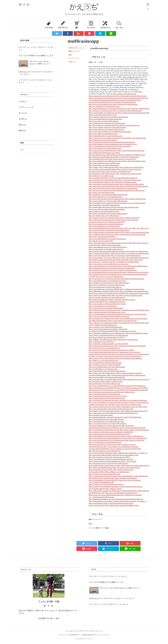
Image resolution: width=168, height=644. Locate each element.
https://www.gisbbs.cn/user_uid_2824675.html (132, 407)
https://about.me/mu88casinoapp (130, 98)
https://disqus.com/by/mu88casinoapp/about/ (104, 167)
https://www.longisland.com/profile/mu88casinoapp (106, 266)
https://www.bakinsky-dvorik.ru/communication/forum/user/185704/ (111, 503)
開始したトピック (74, 51)
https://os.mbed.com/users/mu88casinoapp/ (127, 111)
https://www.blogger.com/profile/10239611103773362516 (108, 396)
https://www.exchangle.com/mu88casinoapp (126, 405)
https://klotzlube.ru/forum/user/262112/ (136, 379)
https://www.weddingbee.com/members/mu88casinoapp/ (108, 108)
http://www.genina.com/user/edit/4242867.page (133, 310)
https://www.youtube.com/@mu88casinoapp (104, 98)
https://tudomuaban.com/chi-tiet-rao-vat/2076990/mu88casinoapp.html (124, 390)
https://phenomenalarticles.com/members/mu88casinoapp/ (108, 213)
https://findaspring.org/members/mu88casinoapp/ (105, 363)
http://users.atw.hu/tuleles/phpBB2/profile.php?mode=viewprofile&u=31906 (113, 455)
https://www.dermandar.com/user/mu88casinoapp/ (106, 136)
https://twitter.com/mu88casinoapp (125, 94)
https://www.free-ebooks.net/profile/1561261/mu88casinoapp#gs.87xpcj (114, 221)
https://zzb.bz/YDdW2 (129, 461)
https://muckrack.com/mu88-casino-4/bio (127, 100)
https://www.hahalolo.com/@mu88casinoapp (130, 234)
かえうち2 (49, 24)
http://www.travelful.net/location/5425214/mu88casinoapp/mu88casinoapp (114, 207)
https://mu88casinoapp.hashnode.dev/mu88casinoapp (107, 398)
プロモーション (25, 107)
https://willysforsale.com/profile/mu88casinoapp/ (133, 465)
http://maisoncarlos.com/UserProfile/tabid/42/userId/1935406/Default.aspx (113, 413)
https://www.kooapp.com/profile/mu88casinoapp (105, 251)
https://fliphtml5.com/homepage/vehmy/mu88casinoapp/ (108, 220)
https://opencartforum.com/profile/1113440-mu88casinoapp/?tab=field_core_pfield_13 (118, 501)
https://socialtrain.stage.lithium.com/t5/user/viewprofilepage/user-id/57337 (113, 178)
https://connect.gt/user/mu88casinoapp (102, 400)
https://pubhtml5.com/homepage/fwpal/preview (131, 400)
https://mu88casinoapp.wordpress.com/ (102, 234)
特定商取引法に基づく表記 (49, 618)
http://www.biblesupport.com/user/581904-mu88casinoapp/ (109, 463)
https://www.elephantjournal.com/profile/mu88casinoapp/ (108, 247)
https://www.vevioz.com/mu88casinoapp (126, 468)
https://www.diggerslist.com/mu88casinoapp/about (106, 161)
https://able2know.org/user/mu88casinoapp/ (103, 274)
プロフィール (73, 48)
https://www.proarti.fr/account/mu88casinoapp (104, 348)
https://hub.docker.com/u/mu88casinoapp (103, 279)
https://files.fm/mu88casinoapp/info (109, 245)
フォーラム (119, 24)
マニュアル (91, 24)
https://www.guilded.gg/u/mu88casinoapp (103, 306)
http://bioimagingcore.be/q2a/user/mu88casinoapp (106, 272)
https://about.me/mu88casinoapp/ (134, 161)
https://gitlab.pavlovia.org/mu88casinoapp (116, 230)
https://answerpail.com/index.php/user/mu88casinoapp (107, 123)
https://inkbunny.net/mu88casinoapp (127, 125)
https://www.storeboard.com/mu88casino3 (103, 310)
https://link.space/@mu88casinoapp (101, 468)
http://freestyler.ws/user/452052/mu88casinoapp (129, 190)
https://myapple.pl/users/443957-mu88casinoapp (105, 253)
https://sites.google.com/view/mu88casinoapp (131, 96)
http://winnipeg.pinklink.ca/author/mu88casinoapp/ (106, 381)
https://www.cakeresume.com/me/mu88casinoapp (105, 426)
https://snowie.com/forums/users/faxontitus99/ (130, 428)
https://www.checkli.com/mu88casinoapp (135, 253)
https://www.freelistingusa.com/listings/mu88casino (105, 119)
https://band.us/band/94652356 (99, 102)
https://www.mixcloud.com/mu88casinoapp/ (116, 171)
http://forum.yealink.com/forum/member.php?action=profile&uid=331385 (113, 144)
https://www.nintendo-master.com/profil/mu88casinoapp (107, 127)
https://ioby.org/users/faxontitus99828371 (102, 237)
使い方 (21, 113)
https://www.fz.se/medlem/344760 (100, 295)
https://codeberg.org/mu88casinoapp (132, 289)
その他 (21, 101)
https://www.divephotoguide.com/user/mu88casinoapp (107, 367)
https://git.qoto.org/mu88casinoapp (101, 190)
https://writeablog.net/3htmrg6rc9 (126, 478)
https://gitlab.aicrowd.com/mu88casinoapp (103, 140)
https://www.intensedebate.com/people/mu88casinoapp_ (108, 239)
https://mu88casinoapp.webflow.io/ (131, 358)
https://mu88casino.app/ (131, 77)
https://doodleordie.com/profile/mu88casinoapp (105, 155)
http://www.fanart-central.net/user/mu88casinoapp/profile (111, 427)
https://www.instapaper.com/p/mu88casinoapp (104, 163)
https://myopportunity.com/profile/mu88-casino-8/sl (106, 249)
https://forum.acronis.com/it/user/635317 (123, 159)
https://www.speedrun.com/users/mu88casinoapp (105, 148)
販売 (20, 125)
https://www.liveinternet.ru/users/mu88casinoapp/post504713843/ (110, 243)
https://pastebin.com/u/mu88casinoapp (102, 486)
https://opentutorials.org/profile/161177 (102, 342)
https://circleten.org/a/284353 (130, 218)
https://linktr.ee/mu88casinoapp (135, 199)
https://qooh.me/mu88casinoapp (100, 255)
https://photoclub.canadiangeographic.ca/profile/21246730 (108, 344)
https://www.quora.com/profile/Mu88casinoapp (104, 495)
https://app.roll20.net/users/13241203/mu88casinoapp (107, 199)
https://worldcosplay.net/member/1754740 (103, 115)
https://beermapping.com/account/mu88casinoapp (106, 197)
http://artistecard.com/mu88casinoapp (101, 176)
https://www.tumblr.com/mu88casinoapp (102, 96)
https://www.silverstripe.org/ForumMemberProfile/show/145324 (109, 434)
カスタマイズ (105, 24)
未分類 (21, 119)
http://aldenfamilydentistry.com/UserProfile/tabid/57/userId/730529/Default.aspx (115, 417)
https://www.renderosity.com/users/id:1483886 (104, 289)
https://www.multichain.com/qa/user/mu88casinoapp (106, 129)
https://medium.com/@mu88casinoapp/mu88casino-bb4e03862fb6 (111, 432)
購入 (77, 24)
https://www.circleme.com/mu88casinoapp (123, 321)
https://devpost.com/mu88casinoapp (126, 339)
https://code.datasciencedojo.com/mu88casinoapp (111, 335)
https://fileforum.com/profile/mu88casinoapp (104, 360)
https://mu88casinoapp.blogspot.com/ (101, 346)
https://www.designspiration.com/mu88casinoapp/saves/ (107, 281)
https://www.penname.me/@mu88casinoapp (103, 180)
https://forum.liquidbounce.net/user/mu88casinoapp (106, 224)
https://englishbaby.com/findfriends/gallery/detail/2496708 (108, 195)
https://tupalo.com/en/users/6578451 (101, 241)
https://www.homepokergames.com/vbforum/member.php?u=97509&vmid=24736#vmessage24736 (108, 330)
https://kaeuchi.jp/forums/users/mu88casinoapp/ (105, 411)
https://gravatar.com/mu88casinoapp (125, 104)
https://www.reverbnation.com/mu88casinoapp (104, 226)
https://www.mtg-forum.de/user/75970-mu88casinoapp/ (123, 356)
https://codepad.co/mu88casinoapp (125, 270)
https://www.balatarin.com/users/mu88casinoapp (105, 258)
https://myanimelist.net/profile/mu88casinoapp (104, 430)
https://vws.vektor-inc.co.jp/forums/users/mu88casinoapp (112, 351)
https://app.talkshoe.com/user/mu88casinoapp (104, 184)
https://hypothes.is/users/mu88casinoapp (102, 174)
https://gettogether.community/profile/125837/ (104, 291)
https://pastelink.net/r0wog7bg (99, 159)
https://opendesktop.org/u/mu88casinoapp (134, 291)
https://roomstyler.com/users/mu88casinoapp (126, 255)
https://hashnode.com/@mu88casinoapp (102, 157)
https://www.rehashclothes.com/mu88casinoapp (105, 394)
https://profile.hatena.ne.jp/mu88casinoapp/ (103, 369)
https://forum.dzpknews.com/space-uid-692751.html (124, 449)
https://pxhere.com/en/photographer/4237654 (104, 211)
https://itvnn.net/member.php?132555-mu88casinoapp (107, 440)
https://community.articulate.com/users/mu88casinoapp (107, 297)
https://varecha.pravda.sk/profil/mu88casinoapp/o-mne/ (107, 312)
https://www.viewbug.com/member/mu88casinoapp (106, 308)
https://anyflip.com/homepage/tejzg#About (103, 169)
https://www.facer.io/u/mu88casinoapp (134, 314)
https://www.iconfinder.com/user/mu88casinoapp (105, 461)
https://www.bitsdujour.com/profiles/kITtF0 (103, 388)
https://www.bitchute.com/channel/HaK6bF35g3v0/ (105, 438)
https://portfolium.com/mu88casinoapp (102, 318)
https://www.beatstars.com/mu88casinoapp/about (105, 436)
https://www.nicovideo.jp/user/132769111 (102, 407)
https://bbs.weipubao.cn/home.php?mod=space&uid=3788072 (109, 457)
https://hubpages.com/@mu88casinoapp (130, 279)
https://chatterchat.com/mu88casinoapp (125, 188)
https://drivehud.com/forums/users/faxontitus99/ (105, 365)
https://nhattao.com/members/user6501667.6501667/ (106, 484)
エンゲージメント (74, 58)
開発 (20, 130)
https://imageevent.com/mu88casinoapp (126, 262)
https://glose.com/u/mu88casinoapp (101, 104)
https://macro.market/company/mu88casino (134, 430)
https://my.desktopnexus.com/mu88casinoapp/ (104, 216)
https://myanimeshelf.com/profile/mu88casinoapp (105, 442)
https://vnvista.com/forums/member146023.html (105, 474)
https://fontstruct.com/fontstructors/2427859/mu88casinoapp (109, 283)
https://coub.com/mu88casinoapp (130, 180)
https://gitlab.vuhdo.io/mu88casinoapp (102, 478)
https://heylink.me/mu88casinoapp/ (128, 157)
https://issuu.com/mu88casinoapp (134, 203)
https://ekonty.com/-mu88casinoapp (135, 438)
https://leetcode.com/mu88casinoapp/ (124, 182)
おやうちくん (63, 24)
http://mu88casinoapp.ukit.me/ (115, 302)
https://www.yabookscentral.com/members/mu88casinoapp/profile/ (111, 409)
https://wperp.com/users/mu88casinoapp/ (103, 373)
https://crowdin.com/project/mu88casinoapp (104, 358)
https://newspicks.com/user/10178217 (101, 470)
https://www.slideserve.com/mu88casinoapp (132, 138)
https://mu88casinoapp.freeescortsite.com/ (103, 465)
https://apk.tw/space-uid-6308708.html (136, 272)
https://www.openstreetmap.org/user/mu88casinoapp (106, 402)
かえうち (83, 631)
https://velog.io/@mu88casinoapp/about (135, 258)
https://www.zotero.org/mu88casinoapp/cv (103, 150)
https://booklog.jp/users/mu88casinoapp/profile (133, 113)
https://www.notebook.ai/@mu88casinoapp (103, 134)
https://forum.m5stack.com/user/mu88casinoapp (105, 451)
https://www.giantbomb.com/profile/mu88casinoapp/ (107, 421)
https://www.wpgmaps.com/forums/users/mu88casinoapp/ (108, 201)
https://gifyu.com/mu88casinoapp (100, 188)
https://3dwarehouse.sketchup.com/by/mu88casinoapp (107, 333)
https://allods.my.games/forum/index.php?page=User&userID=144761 (111, 260)
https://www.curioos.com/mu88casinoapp (109, 276)
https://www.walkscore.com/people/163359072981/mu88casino (110, 146)
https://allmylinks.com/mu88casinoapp (129, 174)
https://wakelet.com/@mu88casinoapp (123, 102)
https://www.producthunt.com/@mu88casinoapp (132, 186)
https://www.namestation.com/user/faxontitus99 (104, 314)
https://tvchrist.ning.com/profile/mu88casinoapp (105, 384)
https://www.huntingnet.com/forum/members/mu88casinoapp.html (111, 459)
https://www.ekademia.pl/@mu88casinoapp (103, 476)
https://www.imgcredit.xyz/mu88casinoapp (103, 444)
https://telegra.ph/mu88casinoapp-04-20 (134, 411)
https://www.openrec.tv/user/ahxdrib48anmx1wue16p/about (109, 264)
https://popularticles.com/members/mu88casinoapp (106, 203)
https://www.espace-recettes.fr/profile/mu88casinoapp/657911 (109, 316)
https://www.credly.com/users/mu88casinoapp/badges (107, 209)
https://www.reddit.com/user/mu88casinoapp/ (104, 165)
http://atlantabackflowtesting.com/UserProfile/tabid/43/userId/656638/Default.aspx (116, 499)
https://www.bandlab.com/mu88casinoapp (103, 113)
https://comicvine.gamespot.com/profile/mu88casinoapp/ (108, 423)
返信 (70, 55)
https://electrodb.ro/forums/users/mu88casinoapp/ (105, 350)
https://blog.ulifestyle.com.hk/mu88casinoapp (133, 476)
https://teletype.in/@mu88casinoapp (133, 155)
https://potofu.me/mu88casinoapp (138, 232)
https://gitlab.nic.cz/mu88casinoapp (117, 472)
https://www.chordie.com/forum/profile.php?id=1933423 (107, 304)
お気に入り (72, 62)
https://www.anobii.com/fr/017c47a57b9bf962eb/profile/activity (110, 132)
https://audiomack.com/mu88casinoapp (102, 186)
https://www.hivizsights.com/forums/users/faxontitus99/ (107, 377)
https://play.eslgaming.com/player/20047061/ (104, 480)
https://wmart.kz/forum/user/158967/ (101, 415)
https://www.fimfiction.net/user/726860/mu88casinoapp (107, 371)
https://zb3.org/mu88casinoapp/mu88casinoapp (121, 493)
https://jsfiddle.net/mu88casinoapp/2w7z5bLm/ (104, 153)
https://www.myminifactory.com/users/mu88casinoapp (107, 285)
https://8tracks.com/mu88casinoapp (135, 266)
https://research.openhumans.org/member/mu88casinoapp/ (108, 117)
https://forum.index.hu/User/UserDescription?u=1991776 (107, 337)
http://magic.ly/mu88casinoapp (133, 436)
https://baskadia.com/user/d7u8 (126, 331)
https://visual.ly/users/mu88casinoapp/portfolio (130, 346)
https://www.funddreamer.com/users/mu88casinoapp (106, 419)
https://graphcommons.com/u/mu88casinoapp (104, 218)
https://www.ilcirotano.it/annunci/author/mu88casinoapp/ (126, 375)
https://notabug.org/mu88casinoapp (132, 184)
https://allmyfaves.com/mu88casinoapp (135, 251)
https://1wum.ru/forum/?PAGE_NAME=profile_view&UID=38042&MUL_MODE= (114, 505)
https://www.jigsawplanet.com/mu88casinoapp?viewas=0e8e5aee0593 (112, 268)
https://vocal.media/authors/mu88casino (131, 150)
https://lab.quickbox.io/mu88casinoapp (102, 125)
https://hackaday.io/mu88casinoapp (101, 270)
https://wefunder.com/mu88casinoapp (101, 323)
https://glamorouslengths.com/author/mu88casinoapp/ (107, 300)
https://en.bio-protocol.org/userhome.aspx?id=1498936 (107, 293)
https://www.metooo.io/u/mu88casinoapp (103, 138)
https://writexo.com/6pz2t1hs (135, 440)
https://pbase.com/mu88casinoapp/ (137, 293)
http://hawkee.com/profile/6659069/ (132, 167)
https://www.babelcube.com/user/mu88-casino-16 (105, 287)
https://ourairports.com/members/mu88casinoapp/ (105, 327)
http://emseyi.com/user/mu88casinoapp (102, 192)
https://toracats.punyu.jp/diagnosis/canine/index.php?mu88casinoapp (112, 392)
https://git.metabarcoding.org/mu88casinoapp (127, 295)
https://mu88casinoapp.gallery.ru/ (100, 182)
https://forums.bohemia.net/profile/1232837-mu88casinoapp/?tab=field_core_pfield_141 (118, 453)
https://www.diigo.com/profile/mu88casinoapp (104, 205)
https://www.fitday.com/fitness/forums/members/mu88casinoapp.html (112, 142)
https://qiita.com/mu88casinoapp (138, 108)
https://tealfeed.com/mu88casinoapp (101, 339)
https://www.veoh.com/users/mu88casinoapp (104, 121)
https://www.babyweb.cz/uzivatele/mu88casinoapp (106, 379)
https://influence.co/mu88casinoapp (101, 111)
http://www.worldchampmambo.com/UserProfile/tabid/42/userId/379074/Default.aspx (117, 386)
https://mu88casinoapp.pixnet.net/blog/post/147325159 (107, 232)
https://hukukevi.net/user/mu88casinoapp (103, 325)
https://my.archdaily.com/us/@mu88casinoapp (104, 106)
